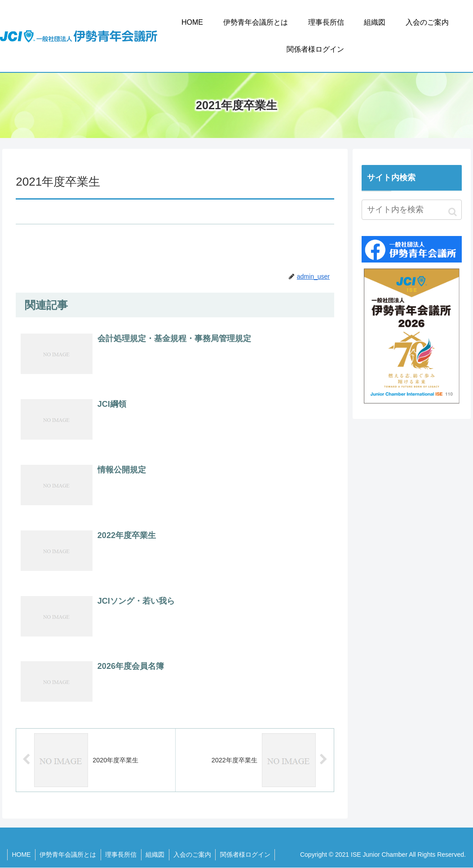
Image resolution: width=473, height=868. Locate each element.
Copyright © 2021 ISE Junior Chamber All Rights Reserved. (383, 855)
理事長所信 (122, 855)
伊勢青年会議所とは (69, 855)
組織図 (157, 855)
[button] (453, 212)
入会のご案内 (195, 855)
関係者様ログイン (248, 855)
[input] (412, 210)
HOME (22, 855)
